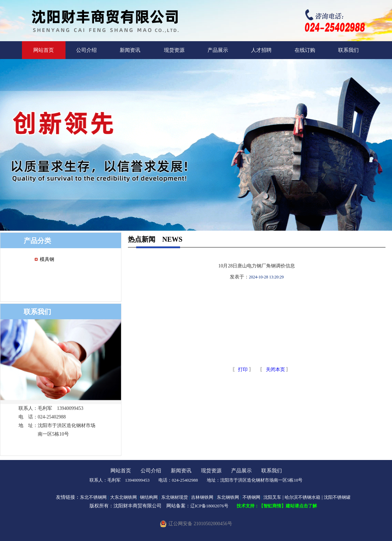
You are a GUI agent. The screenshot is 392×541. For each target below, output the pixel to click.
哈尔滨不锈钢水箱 (302, 497)
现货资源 (174, 50)
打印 (242, 370)
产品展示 (218, 50)
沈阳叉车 (272, 497)
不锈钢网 (251, 497)
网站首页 (44, 50)
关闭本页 (275, 370)
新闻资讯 (130, 50)
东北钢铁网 (228, 497)
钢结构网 (149, 497)
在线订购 (305, 50)
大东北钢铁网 (123, 497)
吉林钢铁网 (202, 497)
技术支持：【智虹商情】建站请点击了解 (277, 506)
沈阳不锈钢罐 (337, 497)
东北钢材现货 (175, 497)
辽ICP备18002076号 (209, 506)
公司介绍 (86, 50)
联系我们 (348, 50)
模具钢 (47, 259)
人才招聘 (261, 50)
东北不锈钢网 (93, 497)
